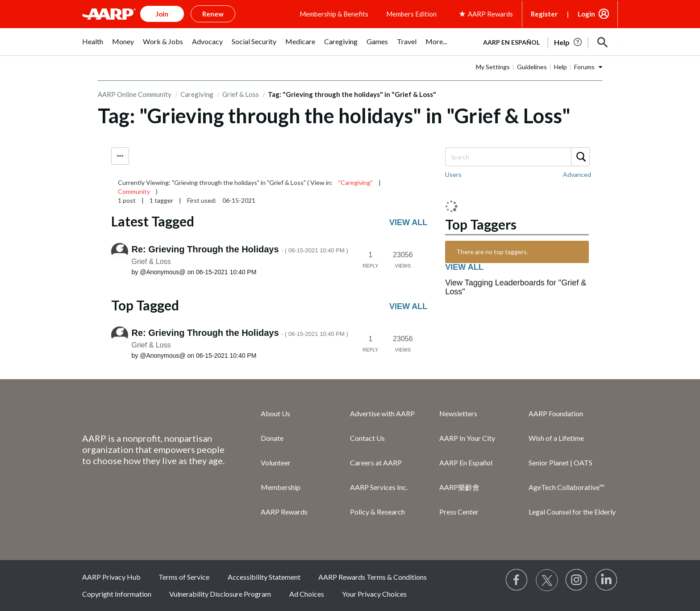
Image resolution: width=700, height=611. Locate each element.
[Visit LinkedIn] (607, 580)
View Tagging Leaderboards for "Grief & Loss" (516, 287)
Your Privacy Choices (374, 594)
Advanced (577, 174)
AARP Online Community (135, 94)
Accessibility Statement (264, 577)
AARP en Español (511, 42)
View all (408, 222)
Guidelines (532, 67)
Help (560, 67)
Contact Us (367, 438)
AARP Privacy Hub (111, 577)
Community (134, 191)
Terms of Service (184, 577)
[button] (603, 42)
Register (544, 14)
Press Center (459, 512)
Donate (272, 438)
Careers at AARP (376, 462)
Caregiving (197, 94)
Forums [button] (584, 67)
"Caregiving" (356, 182)
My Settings (493, 67)
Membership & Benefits (334, 14)
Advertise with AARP (382, 413)
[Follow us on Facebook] (517, 580)
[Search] (517, 157)
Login (586, 14)
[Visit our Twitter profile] (547, 580)
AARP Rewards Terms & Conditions (373, 577)
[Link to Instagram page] (577, 580)
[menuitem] (93, 46)
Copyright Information (117, 594)
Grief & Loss (241, 94)
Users (453, 174)
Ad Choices (307, 594)
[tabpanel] (546, 42)
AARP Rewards (284, 512)
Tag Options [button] (120, 156)
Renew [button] (213, 14)
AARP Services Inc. (379, 487)
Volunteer (276, 462)
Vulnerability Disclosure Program (220, 594)
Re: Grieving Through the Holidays (240, 249)
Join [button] (162, 14)
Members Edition (411, 14)
